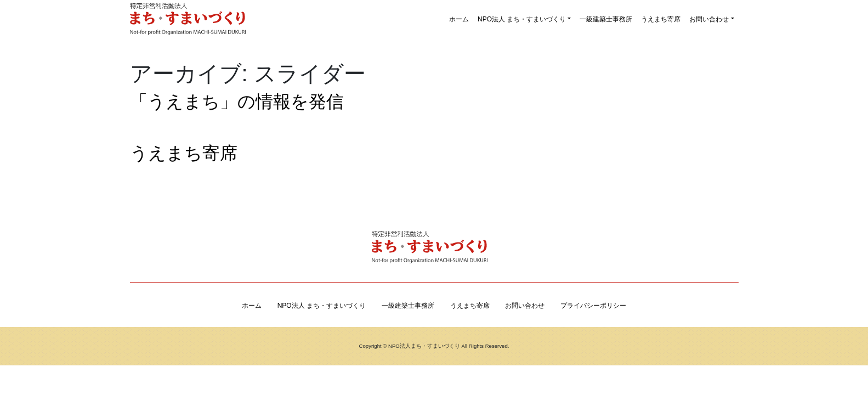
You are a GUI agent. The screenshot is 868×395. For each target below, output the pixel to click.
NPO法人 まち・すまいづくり (522, 19)
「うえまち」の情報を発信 (237, 101)
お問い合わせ (709, 19)
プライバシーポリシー (593, 306)
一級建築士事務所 (606, 19)
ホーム (459, 19)
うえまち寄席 (661, 19)
